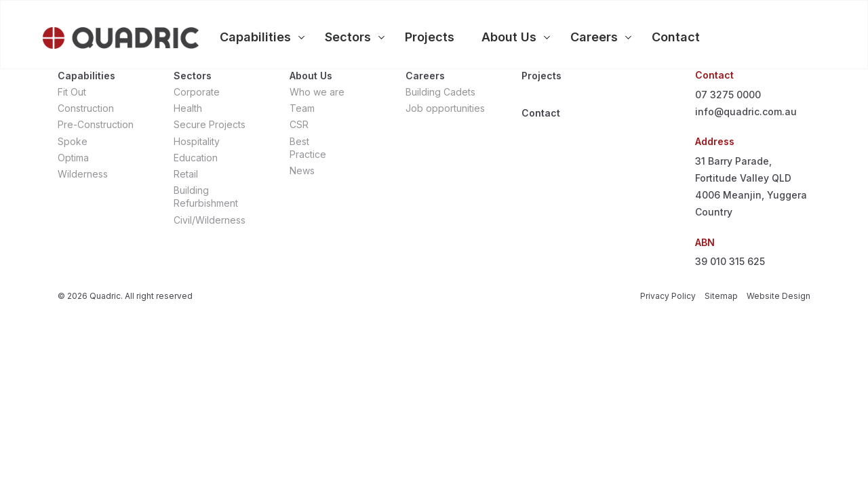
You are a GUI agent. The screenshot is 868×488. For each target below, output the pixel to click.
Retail (186, 174)
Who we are (317, 92)
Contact (541, 113)
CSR (299, 124)
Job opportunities (445, 108)
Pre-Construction (96, 124)
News (302, 170)
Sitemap (721, 296)
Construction (86, 108)
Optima (73, 158)
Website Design (778, 296)
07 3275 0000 (728, 95)
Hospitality (197, 141)
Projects (541, 76)
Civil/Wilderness (210, 220)
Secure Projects (210, 124)
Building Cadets (440, 92)
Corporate (197, 92)
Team (302, 108)
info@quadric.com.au (746, 111)
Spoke (73, 141)
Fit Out (72, 92)
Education (196, 158)
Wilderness (83, 174)
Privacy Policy (668, 296)
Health (188, 108)
